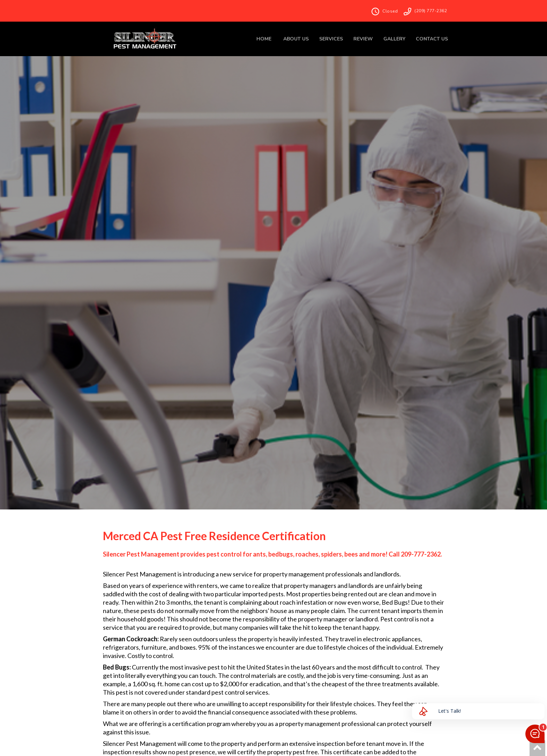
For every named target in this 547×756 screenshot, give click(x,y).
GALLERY (394, 39)
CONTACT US (432, 39)
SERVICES (331, 39)
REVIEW (363, 39)
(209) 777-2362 (431, 11)
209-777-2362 (421, 554)
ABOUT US (296, 39)
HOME (264, 39)
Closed (390, 11)
